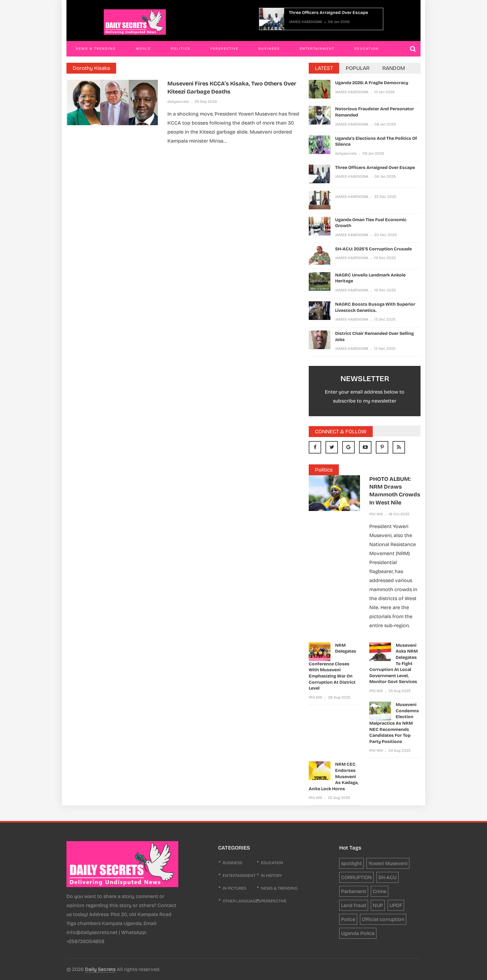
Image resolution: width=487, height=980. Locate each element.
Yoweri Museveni (388, 863)
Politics (181, 49)
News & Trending (96, 49)
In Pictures (234, 888)
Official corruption (383, 919)
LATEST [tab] (324, 68)
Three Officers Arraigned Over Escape (328, 13)
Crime (380, 891)
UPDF (396, 905)
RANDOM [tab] (394, 68)
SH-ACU (387, 877)
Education (366, 49)
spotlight (351, 863)
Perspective (224, 49)
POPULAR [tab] (358, 68)
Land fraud (354, 905)
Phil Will (376, 514)
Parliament (354, 891)
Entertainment (317, 49)
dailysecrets (178, 102)
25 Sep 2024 (206, 102)
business (232, 863)
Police (348, 919)
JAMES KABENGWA (305, 22)
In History (271, 876)
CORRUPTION (356, 877)
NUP (378, 905)
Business (269, 49)
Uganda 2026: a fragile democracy (372, 83)
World (143, 49)
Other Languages (242, 901)
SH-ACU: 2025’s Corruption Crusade (373, 249)
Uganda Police (358, 933)
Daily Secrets (100, 969)
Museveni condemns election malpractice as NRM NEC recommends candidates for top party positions (394, 723)
